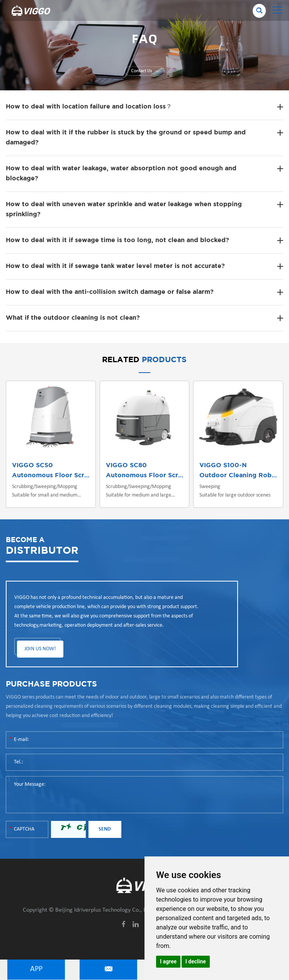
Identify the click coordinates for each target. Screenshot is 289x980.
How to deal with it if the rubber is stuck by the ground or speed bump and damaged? (126, 138)
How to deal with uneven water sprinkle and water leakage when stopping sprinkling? (124, 209)
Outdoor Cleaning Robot (239, 476)
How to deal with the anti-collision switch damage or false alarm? (110, 292)
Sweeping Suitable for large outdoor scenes (235, 491)
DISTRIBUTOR (42, 545)
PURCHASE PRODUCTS (51, 684)
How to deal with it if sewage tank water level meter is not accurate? (115, 266)
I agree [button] (168, 961)
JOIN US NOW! (40, 649)
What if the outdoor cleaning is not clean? (73, 318)
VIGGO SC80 (126, 465)
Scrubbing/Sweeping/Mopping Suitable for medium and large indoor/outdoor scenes (139, 492)
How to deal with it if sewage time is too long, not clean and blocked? (117, 240)
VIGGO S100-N (223, 465)
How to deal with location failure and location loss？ (89, 107)
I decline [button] (196, 961)
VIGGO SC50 (32, 465)
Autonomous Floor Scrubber (58, 476)
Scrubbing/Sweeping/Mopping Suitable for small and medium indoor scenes (45, 492)
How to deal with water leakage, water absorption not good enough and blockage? (121, 174)
